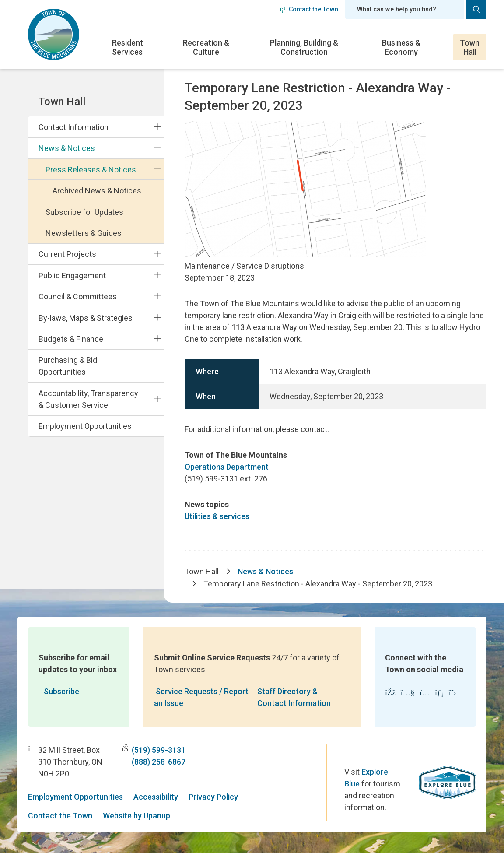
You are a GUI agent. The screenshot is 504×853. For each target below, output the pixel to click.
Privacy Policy (213, 797)
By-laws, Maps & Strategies (86, 318)
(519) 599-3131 (159, 750)
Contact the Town (309, 9)
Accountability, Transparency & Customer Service (88, 399)
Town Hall (470, 47)
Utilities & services (217, 516)
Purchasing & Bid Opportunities (68, 366)
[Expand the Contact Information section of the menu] (157, 127)
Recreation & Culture (206, 47)
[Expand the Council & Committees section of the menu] (157, 296)
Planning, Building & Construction (304, 47)
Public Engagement (72, 276)
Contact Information (73, 127)
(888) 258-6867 (159, 762)
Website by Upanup (136, 816)
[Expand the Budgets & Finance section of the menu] (157, 339)
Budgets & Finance (71, 339)
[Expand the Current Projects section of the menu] (157, 254)
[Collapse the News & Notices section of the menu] (157, 148)
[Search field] (405, 10)
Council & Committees (78, 297)
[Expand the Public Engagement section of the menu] (157, 275)
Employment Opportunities (85, 426)
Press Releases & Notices (91, 170)
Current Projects (67, 254)
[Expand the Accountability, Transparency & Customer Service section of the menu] (157, 399)
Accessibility (156, 797)
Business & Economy (401, 47)
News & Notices (67, 148)
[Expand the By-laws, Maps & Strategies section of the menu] (157, 317)
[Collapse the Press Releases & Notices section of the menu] (157, 169)
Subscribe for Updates (84, 212)
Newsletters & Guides (84, 233)
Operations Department (227, 467)
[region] (336, 384)
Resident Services (128, 47)
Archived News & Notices (97, 191)
